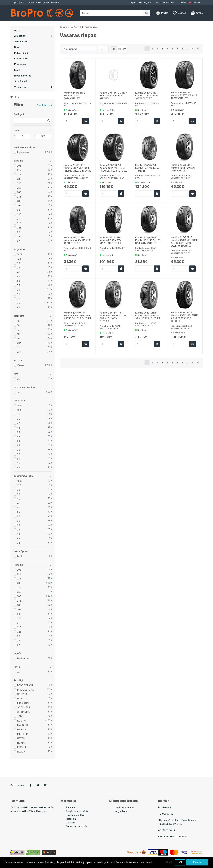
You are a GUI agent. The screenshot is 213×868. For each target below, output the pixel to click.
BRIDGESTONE (25, 690)
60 (19, 290)
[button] (196, 3)
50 (19, 281)
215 (19, 170)
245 (19, 183)
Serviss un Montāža (165, 2)
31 (18, 219)
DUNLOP (22, 699)
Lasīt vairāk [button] (146, 862)
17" (19, 330)
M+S (20, 556)
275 (19, 197)
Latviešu (194, 2)
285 (19, 201)
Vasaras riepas (92, 27)
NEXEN (21, 738)
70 (19, 299)
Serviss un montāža (77, 826)
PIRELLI (21, 747)
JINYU (21, 716)
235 (19, 179)
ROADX (21, 752)
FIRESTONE (24, 703)
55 (19, 285)
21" (19, 347)
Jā (18, 379)
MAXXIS (22, 729)
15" (19, 321)
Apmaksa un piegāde (141, 2)
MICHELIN (23, 734)
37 (19, 241)
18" (19, 334)
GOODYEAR (24, 707)
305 (19, 214)
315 (19, 223)
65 (19, 294)
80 (19, 459)
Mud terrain (23, 658)
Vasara (21, 365)
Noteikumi (71, 819)
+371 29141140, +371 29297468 (44, 2)
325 (19, 228)
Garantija (71, 823)
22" (19, 352)
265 (19, 192)
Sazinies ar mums (125, 807)
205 (19, 166)
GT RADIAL (23, 712)
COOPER (22, 694)
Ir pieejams (23, 152)
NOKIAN (22, 743)
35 (19, 236)
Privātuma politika (76, 815)
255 (19, 188)
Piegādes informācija (77, 811)
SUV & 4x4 (76, 27)
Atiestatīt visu (44, 105)
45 (19, 276)
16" (19, 325)
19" (19, 339)
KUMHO (22, 721)
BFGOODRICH (25, 685)
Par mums (71, 807)
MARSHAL (23, 725)
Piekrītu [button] (197, 862)
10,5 (19, 254)
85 (19, 463)
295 (19, 206)
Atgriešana (121, 811)
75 (19, 303)
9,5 (19, 307)
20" (19, 343)
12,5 (19, 259)
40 (19, 272)
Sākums (63, 27)
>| (198, 49)
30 (19, 210)
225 (19, 175)
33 (19, 232)
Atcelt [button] (169, 862)
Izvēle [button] (180, 862)
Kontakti (182, 2)
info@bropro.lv (17, 2)
